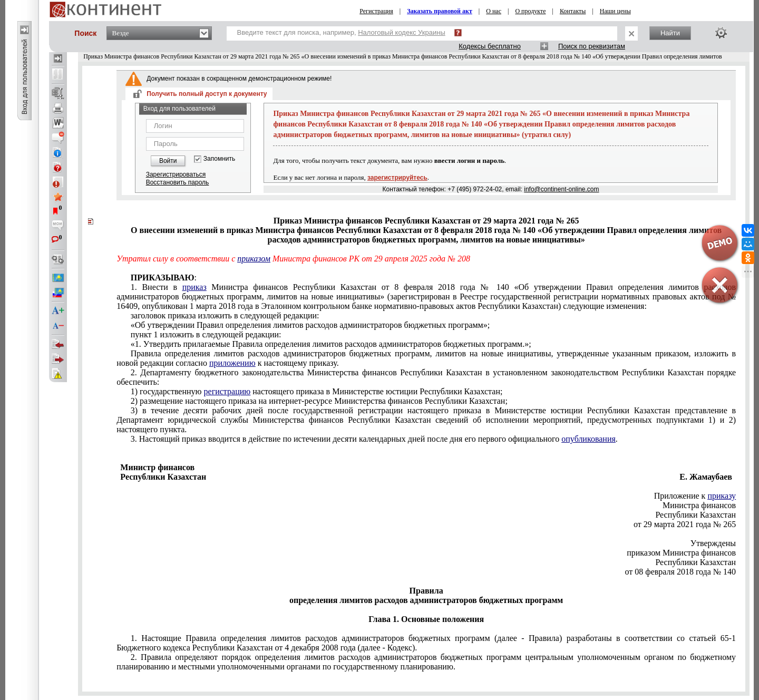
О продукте (530, 11)
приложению (232, 363)
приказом (254, 259)
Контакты (573, 11)
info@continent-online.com (561, 189)
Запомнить (219, 159)
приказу (722, 496)
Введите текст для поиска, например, (341, 32)
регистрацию (227, 391)
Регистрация (376, 11)
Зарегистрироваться (176, 174)
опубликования (588, 439)
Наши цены (615, 11)
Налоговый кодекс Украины (402, 32)
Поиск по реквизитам (592, 46)
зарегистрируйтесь (397, 178)
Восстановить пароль (178, 182)
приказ (194, 287)
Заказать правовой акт (440, 11)
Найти (670, 33)
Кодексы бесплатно (490, 46)
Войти (168, 161)
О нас (494, 11)
